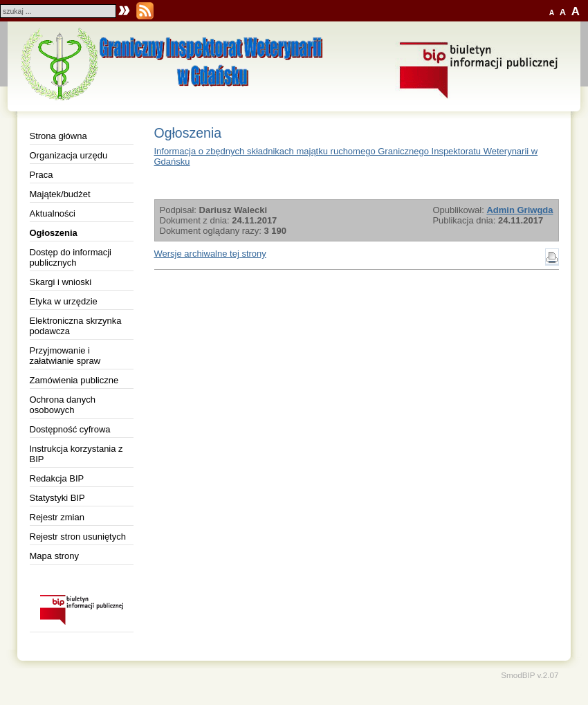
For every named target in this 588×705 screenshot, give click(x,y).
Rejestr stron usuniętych (78, 537)
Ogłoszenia (54, 233)
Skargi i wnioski (61, 282)
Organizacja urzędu (69, 155)
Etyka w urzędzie (64, 301)
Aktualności (53, 213)
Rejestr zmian (57, 517)
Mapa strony (55, 556)
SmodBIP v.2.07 (530, 675)
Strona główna (58, 136)
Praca (42, 175)
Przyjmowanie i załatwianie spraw (65, 356)
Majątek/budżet (60, 194)
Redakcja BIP (57, 478)
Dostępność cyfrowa (70, 429)
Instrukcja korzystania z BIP (76, 454)
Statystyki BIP (57, 498)
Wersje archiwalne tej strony (210, 254)
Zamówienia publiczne (74, 380)
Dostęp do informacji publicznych (71, 257)
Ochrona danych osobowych (63, 405)
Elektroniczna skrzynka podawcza (76, 326)
